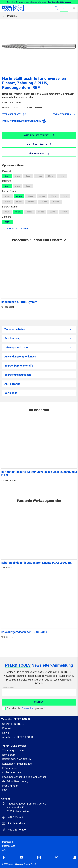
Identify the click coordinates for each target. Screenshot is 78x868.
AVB (4, 850)
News (6, 733)
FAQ (5, 790)
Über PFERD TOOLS (13, 724)
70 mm (65, 196)
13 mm (18, 212)
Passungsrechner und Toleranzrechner (24, 777)
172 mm (44, 202)
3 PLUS (8, 222)
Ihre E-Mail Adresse (8, 688)
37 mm (7, 196)
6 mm (17, 176)
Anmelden (39, 702)
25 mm (53, 212)
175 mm (56, 202)
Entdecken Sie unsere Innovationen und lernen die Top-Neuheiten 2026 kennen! (39, 2)
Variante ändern (64, 114)
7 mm (7, 212)
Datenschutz (28, 708)
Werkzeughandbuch (14, 750)
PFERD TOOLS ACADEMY (17, 759)
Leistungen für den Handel (17, 764)
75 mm (7, 202)
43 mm (19, 196)
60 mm (42, 196)
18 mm (29, 212)
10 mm (39, 176)
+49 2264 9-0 (12, 817)
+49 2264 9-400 (14, 830)
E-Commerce (10, 768)
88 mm (19, 202)
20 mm (41, 212)
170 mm (31, 202)
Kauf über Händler (39, 144)
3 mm (7, 176)
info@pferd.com (14, 823)
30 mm (64, 212)
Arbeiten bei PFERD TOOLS (18, 737)
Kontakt (7, 728)
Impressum (8, 842)
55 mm (30, 196)
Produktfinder (10, 786)
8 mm (28, 176)
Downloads (9, 755)
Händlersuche (39, 153)
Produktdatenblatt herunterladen (24, 121)
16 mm (62, 176)
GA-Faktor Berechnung (15, 781)
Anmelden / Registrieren (39, 135)
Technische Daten (14, 114)
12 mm (51, 176)
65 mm (54, 196)
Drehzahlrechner (12, 772)
